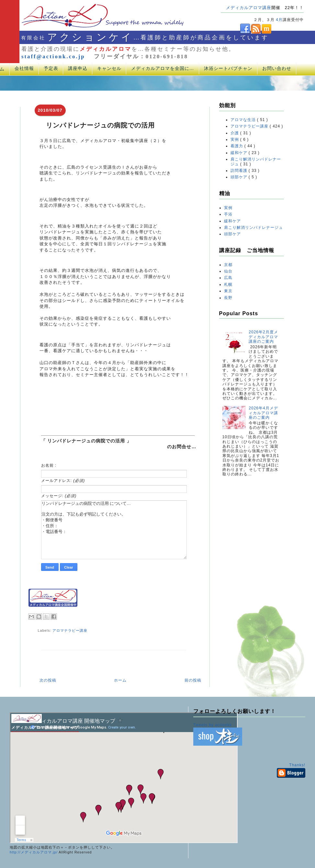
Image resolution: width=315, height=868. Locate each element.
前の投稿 (193, 680)
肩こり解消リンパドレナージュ (253, 228)
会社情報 (24, 68)
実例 (235, 139)
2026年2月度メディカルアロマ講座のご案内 (263, 337)
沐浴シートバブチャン (228, 68)
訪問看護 (240, 171)
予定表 (51, 68)
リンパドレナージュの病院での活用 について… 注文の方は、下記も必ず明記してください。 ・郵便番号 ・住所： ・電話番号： (114, 530)
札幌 (228, 284)
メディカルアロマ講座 (249, 8)
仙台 (228, 271)
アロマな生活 (244, 120)
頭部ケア (240, 177)
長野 (228, 298)
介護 (235, 133)
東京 (228, 291)
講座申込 (78, 68)
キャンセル (109, 68)
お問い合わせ (277, 68)
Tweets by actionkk (213, 725)
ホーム (120, 680)
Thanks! (297, 765)
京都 (228, 265)
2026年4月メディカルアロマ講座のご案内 (263, 413)
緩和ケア (240, 153)
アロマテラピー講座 (70, 630)
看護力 (237, 146)
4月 (279, 20)
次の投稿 (48, 680)
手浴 (228, 214)
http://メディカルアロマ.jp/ (34, 852)
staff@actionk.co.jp (53, 56)
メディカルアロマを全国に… (163, 68)
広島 (228, 278)
